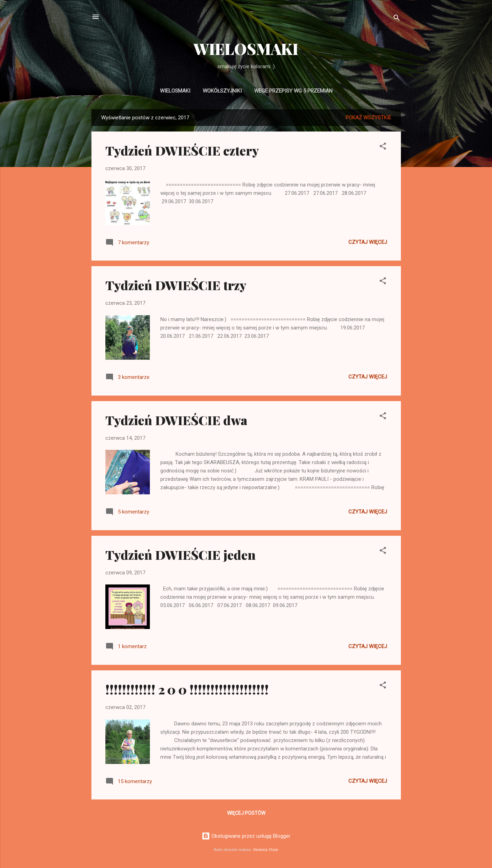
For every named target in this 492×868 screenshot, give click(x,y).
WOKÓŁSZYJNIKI (222, 91)
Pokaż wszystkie (368, 118)
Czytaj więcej (368, 242)
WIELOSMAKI (246, 49)
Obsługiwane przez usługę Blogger (246, 836)
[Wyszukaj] (397, 19)
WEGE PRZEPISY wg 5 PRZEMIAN (293, 91)
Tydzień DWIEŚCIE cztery (182, 150)
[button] (383, 147)
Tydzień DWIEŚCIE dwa (176, 420)
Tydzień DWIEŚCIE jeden (180, 555)
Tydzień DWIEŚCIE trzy (176, 285)
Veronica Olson (266, 850)
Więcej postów (246, 813)
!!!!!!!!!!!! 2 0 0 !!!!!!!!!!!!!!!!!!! (187, 689)
